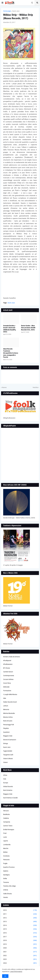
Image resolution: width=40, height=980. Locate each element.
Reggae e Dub (8, 736)
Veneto (6, 897)
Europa (6, 783)
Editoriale (6, 687)
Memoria (6, 709)
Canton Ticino (8, 826)
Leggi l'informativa (16, 972)
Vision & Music (8, 759)
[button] (2, 3)
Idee (5, 698)
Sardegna (6, 875)
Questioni (6, 732)
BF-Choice (7, 668)
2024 (20, 963)
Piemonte (6, 860)
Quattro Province (9, 867)
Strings (6, 743)
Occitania (6, 856)
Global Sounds (8, 787)
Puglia (5, 863)
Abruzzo (6, 811)
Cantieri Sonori (8, 672)
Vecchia (35, 387)
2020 (20, 948)
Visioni (5, 762)
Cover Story (7, 683)
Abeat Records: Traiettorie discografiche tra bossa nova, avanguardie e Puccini (11, 353)
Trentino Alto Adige (9, 886)
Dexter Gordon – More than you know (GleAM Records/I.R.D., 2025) (28, 328)
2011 (20, 914)
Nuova (4, 387)
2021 (20, 952)
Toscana (6, 882)
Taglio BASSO (8, 751)
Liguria (5, 841)
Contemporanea (9, 676)
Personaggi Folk (9, 725)
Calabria (6, 818)
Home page (7, 11)
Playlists (6, 728)
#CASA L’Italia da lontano (12, 657)
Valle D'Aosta (7, 894)
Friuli (5, 833)
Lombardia (7, 845)
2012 (20, 918)
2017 (20, 937)
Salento (6, 871)
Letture (6, 706)
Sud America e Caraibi (10, 798)
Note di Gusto (8, 721)
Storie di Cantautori (10, 740)
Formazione (7, 691)
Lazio (5, 837)
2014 (20, 925)
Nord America (8, 790)
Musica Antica (8, 717)
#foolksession (8, 664)
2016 (20, 933)
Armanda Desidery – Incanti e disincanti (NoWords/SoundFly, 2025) (10, 329)
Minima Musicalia (9, 713)
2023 (20, 959)
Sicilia (5, 878)
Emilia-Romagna (9, 830)
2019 (20, 944)
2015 (20, 929)
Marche (6, 848)
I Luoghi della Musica (10, 694)
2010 (20, 910)
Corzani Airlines (8, 679)
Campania (7, 822)
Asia (5, 779)
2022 (20, 956)
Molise (5, 852)
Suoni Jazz (16, 11)
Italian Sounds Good (10, 702)
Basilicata (6, 814)
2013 (20, 922)
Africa (5, 775)
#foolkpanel (7, 661)
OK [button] (5, 976)
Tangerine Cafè (8, 755)
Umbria (6, 890)
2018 (20, 940)
